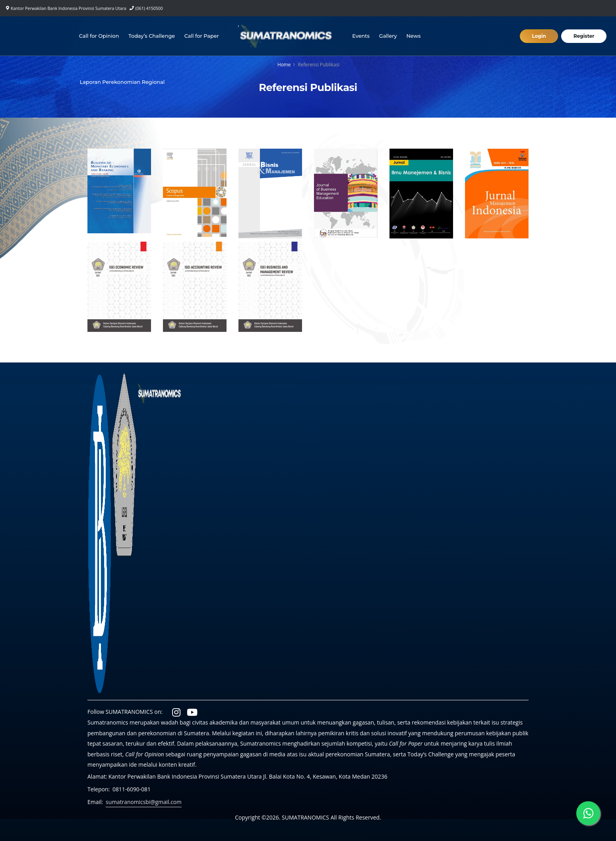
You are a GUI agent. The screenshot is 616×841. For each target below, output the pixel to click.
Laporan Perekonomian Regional (122, 82)
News (414, 36)
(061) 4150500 (149, 8)
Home (284, 64)
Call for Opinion (99, 36)
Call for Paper (202, 36)
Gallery (388, 36)
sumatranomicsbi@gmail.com (144, 802)
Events (361, 36)
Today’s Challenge (152, 36)
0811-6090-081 (132, 789)
